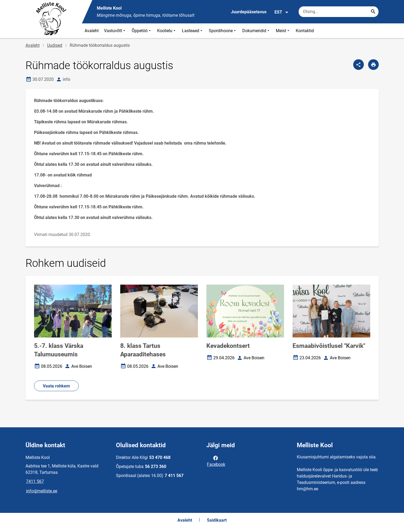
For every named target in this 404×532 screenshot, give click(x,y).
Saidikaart (217, 520)
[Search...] (373, 12)
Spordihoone (223, 31)
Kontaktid (305, 31)
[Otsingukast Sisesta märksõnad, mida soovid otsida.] (339, 12)
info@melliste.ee (42, 491)
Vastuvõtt (115, 31)
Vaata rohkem (56, 386)
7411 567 (35, 481)
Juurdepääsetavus (249, 12)
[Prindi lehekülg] (373, 65)
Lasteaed (193, 31)
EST (282, 12)
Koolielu (167, 31)
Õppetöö (142, 31)
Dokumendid (256, 31)
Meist (283, 31)
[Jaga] (359, 65)
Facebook (216, 461)
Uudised (55, 45)
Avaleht (92, 31)
